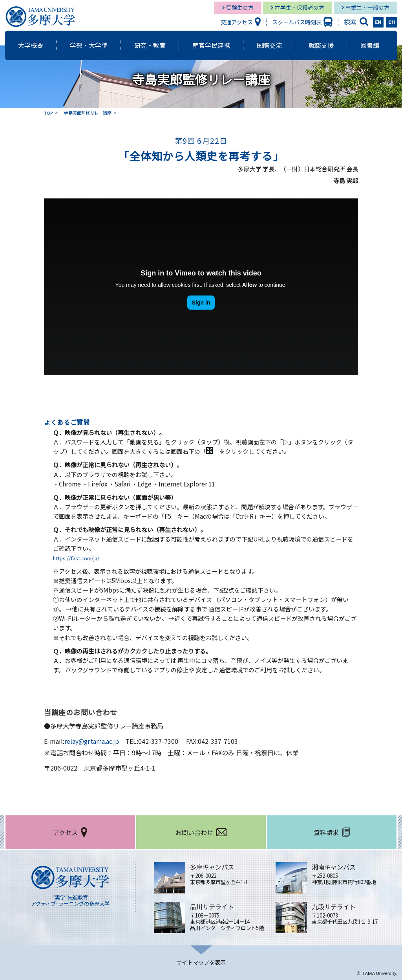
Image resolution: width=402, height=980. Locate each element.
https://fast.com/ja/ (80, 558)
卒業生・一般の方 (367, 7)
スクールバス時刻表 (297, 22)
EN (378, 22)
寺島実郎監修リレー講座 (90, 113)
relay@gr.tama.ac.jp (93, 741)
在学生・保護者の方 (300, 7)
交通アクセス (237, 22)
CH (392, 22)
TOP (49, 113)
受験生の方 (240, 7)
